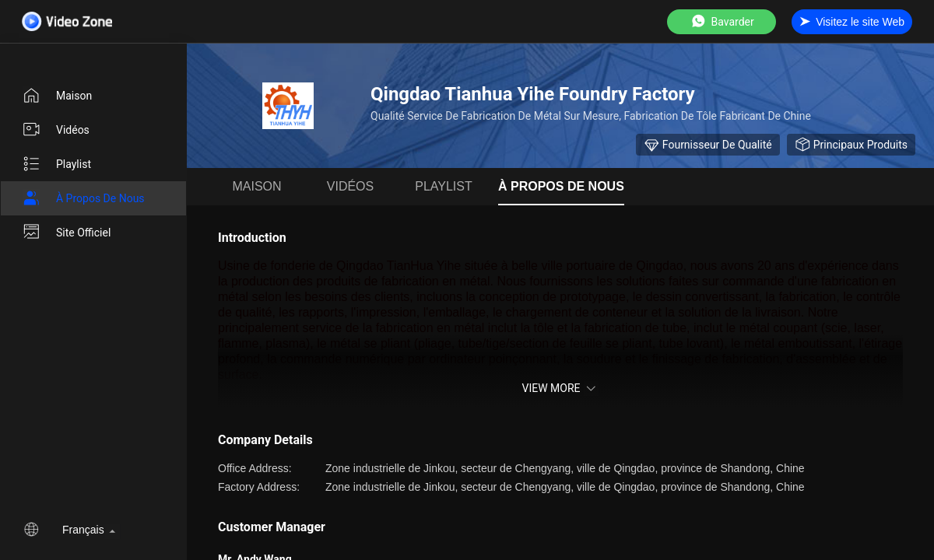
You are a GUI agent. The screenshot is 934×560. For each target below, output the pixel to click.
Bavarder (722, 21)
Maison (57, 96)
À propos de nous (83, 198)
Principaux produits (851, 145)
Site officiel (66, 233)
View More (560, 388)
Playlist (56, 164)
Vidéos (56, 130)
